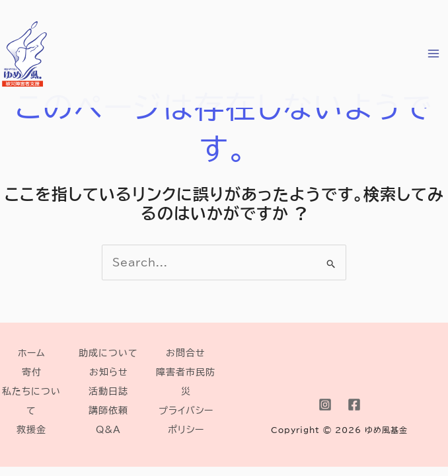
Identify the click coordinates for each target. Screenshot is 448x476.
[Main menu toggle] (433, 54)
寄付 (32, 372)
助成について (108, 353)
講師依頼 (108, 410)
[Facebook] (354, 405)
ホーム (32, 353)
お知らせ (109, 372)
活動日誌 (108, 391)
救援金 (31, 429)
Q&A (108, 429)
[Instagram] (325, 405)
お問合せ (186, 353)
